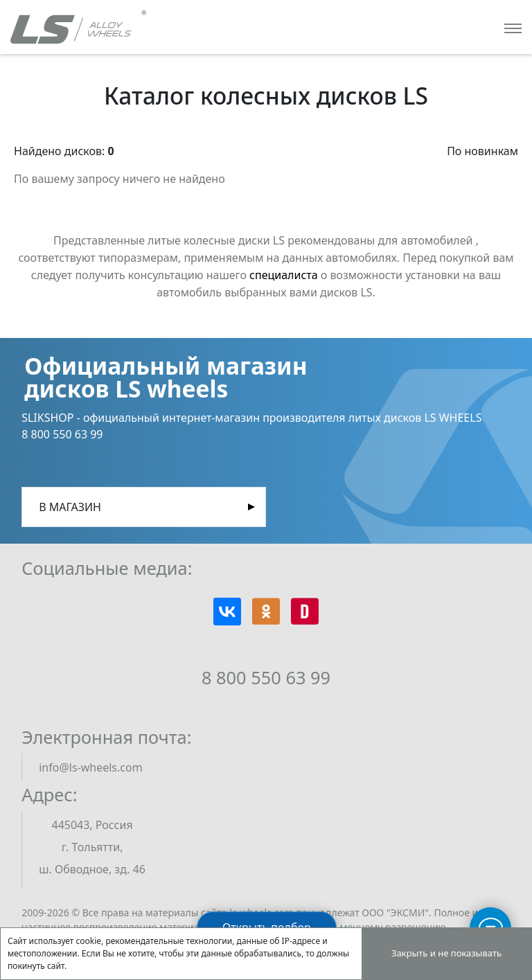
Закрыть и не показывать (446, 953)
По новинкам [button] (482, 151)
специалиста (284, 275)
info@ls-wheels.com (90, 767)
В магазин (70, 507)
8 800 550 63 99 (266, 677)
